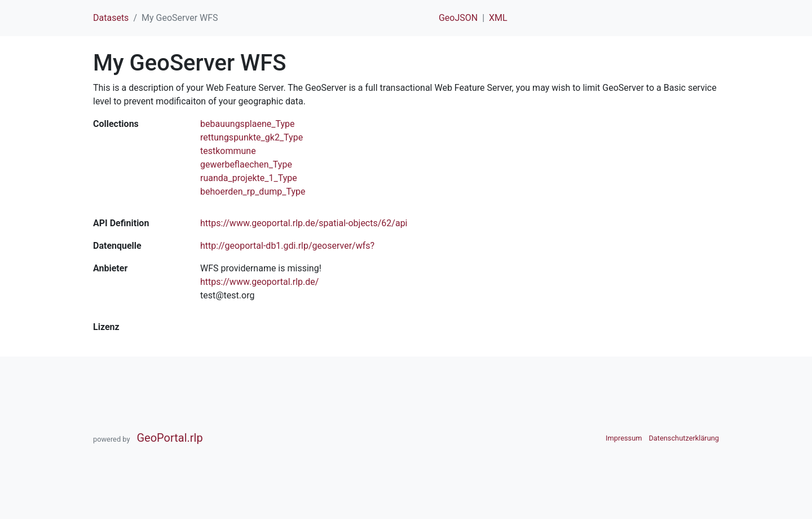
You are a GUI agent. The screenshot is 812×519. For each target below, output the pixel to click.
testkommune (228, 151)
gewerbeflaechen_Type (246, 164)
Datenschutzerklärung (684, 438)
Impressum (624, 438)
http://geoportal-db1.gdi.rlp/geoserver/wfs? (287, 246)
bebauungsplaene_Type (248, 124)
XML (498, 18)
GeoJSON (458, 18)
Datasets (111, 18)
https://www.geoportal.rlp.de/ (259, 282)
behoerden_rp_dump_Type (253, 192)
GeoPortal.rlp (169, 438)
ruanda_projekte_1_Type (249, 178)
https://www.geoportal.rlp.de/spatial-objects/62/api (304, 223)
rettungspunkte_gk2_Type (251, 137)
